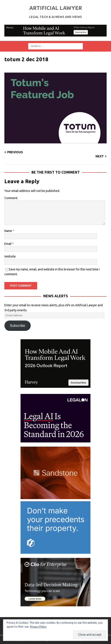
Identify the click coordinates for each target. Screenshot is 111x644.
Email (8, 244)
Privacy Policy (38, 627)
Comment (11, 198)
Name (9, 231)
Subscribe (17, 326)
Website (10, 256)
